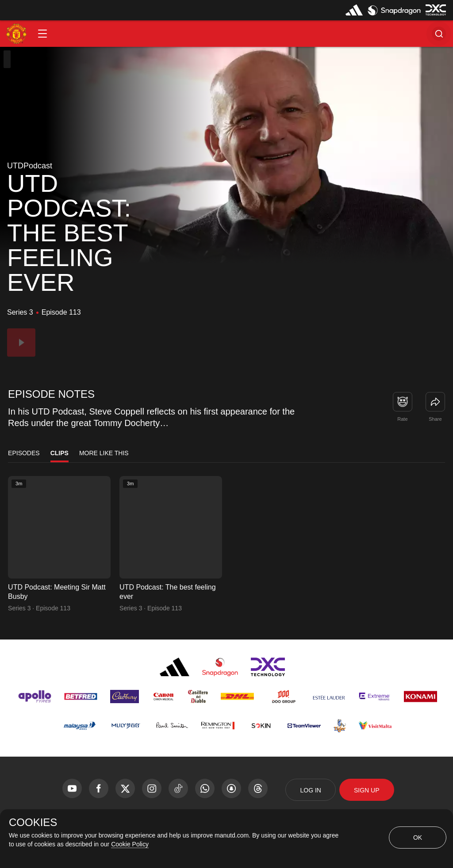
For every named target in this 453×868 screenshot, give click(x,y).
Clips (60, 453)
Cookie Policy (130, 844)
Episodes (24, 453)
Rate (402, 419)
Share (435, 419)
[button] (42, 34)
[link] (435, 402)
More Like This (104, 453)
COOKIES (33, 822)
